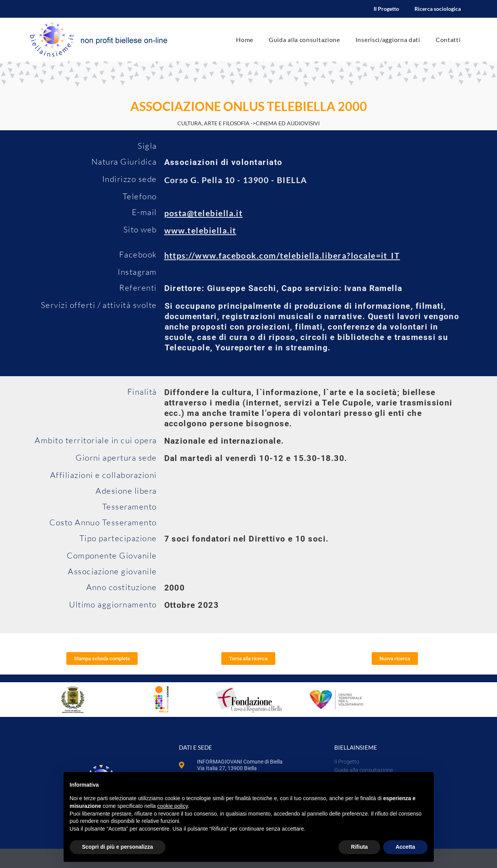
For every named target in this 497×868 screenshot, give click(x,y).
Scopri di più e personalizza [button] (118, 847)
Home (245, 40)
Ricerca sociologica (438, 9)
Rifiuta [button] (359, 847)
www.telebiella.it (200, 230)
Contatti (448, 40)
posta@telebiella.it (204, 213)
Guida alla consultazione (304, 40)
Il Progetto (386, 9)
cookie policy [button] (173, 806)
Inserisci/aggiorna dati (388, 40)
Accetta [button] (405, 847)
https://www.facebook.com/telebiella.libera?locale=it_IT (282, 255)
